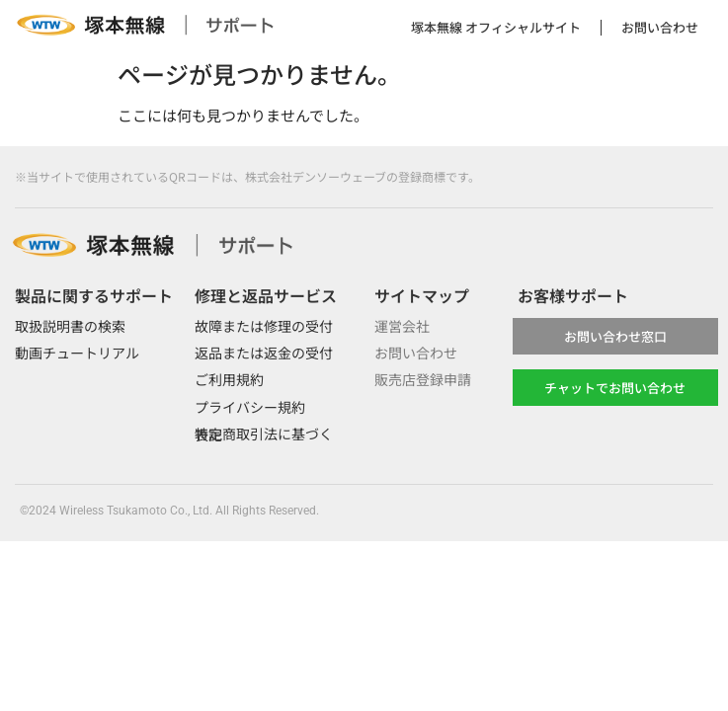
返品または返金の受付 (264, 353)
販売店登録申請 (423, 379)
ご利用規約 (229, 379)
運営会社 (402, 326)
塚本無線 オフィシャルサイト (496, 27)
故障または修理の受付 (264, 326)
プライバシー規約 (250, 407)
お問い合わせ (660, 27)
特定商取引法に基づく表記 (264, 434)
